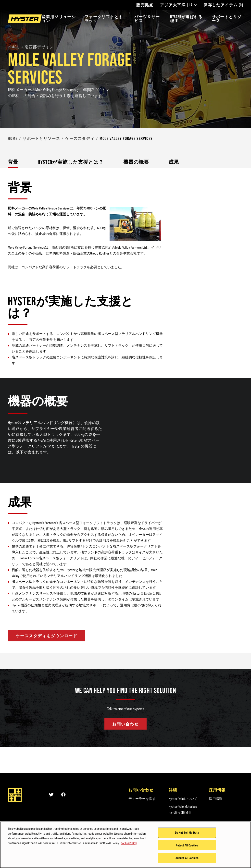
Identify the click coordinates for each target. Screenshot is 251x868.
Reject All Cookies (187, 847)
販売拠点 (145, 5)
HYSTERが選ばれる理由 (186, 19)
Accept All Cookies (187, 860)
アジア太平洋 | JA (178, 5)
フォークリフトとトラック (104, 19)
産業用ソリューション (59, 19)
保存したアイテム (223, 5)
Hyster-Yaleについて (183, 799)
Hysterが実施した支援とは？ (71, 162)
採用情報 (216, 799)
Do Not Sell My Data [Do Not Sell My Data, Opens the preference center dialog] (187, 835)
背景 (13, 162)
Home (13, 138)
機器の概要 (136, 162)
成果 (174, 162)
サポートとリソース (227, 19)
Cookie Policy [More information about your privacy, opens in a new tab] (129, 845)
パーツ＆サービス (147, 19)
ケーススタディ (80, 138)
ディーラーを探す (142, 799)
